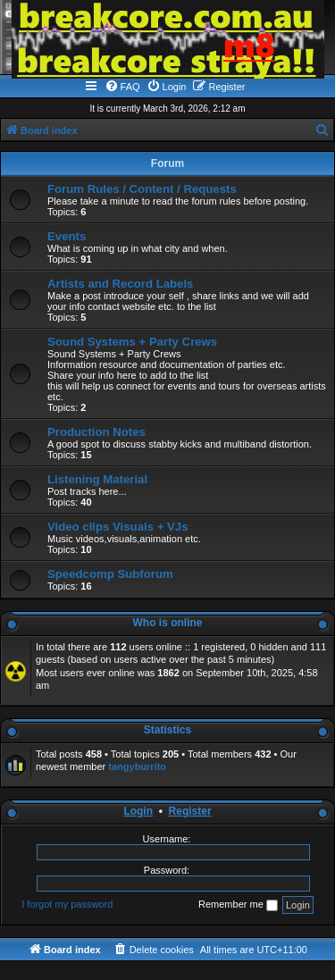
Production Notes (96, 432)
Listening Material (97, 479)
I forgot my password (67, 904)
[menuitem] (122, 87)
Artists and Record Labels (120, 284)
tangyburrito (137, 766)
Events (67, 236)
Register (190, 811)
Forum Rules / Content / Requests (142, 189)
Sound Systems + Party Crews (132, 342)
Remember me (238, 905)
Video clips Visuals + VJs (117, 527)
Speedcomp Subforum (110, 574)
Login (138, 811)
